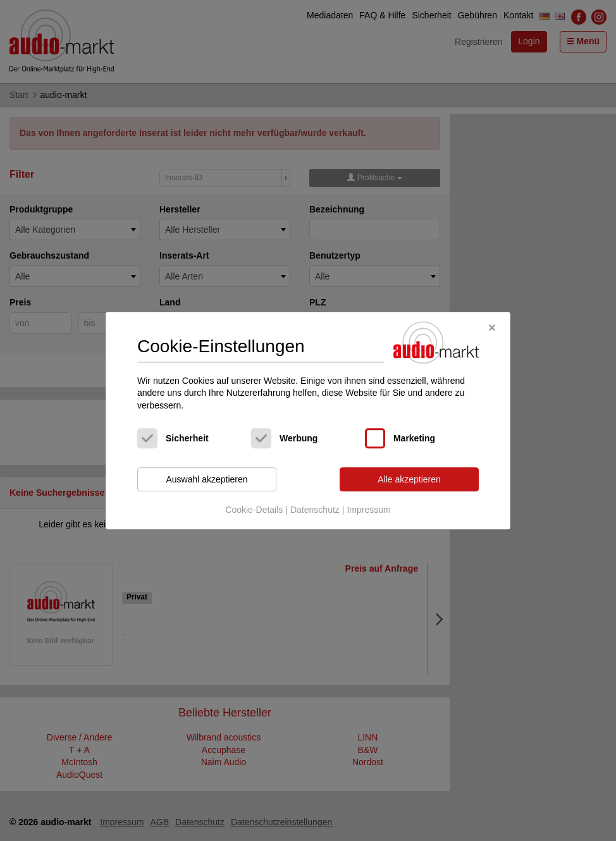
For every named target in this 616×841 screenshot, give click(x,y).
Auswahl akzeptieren (206, 479)
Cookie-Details (254, 510)
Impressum (368, 510)
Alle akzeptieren (409, 479)
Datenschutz (315, 510)
